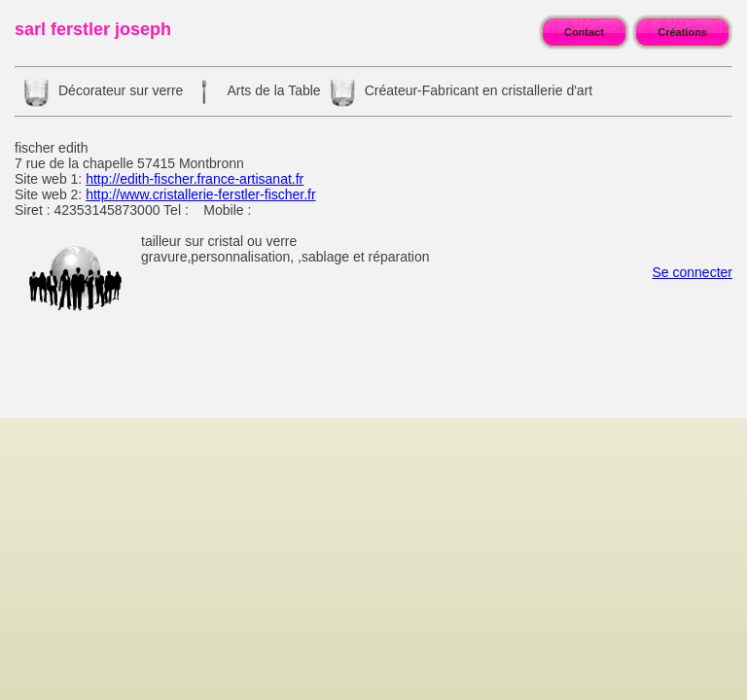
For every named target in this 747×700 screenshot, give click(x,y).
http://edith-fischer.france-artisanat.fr (195, 179)
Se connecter (693, 272)
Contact (584, 32)
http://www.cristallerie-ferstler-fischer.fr (201, 194)
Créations (682, 32)
